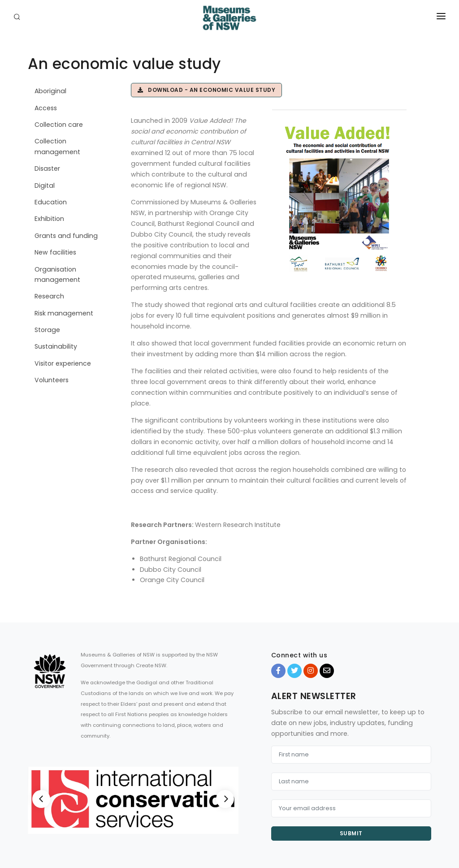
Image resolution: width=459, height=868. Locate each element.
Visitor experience (63, 363)
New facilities (55, 252)
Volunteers (52, 380)
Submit (351, 833)
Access (46, 108)
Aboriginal (50, 91)
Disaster (47, 168)
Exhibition (49, 219)
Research (49, 296)
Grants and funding (66, 236)
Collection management (57, 146)
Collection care (59, 125)
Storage (47, 330)
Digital (45, 186)
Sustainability (56, 346)
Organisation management (57, 274)
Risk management (64, 313)
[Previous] (41, 799)
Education (51, 202)
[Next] (225, 799)
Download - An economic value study (206, 90)
